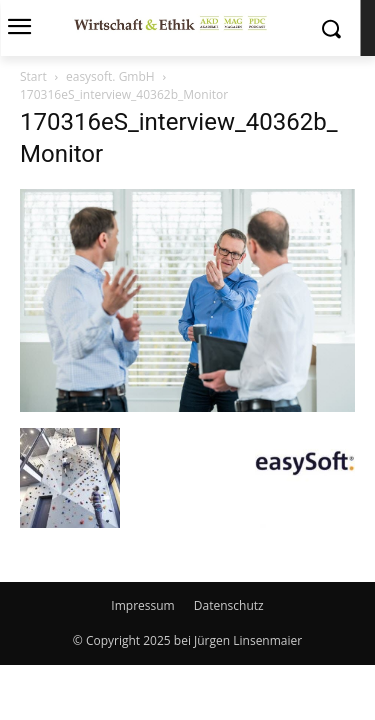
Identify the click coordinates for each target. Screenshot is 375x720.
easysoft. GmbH (110, 76)
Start (33, 76)
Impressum (142, 605)
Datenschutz (229, 605)
